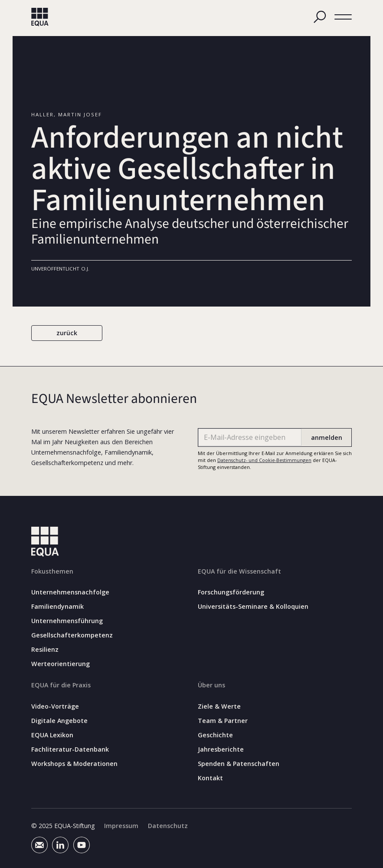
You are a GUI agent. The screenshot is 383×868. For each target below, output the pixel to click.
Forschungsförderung (231, 593)
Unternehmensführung (67, 621)
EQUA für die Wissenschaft (239, 571)
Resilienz (45, 650)
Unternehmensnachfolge (70, 593)
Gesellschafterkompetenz (72, 636)
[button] (343, 17)
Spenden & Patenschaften (239, 764)
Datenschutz (168, 826)
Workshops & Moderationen (74, 764)
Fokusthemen (52, 571)
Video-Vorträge (55, 706)
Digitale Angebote (59, 721)
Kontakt (210, 778)
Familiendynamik (57, 607)
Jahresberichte (221, 749)
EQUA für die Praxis (61, 685)
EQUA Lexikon (52, 735)
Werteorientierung (61, 664)
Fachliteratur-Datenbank (70, 749)
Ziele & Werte (219, 706)
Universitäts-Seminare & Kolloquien (253, 607)
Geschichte (215, 735)
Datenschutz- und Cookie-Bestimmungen (264, 460)
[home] (40, 17)
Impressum (121, 826)
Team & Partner (223, 721)
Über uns (211, 685)
